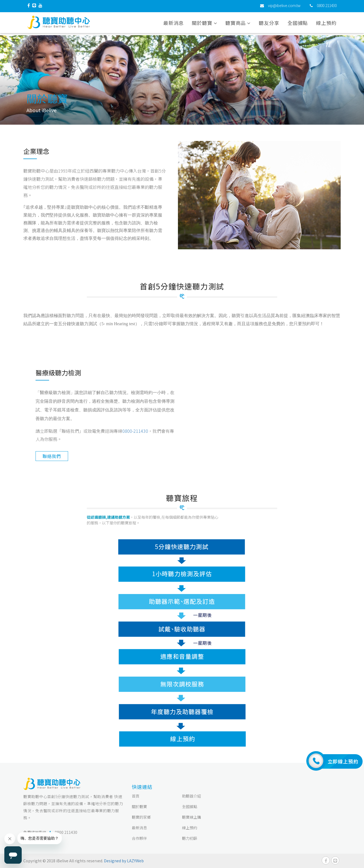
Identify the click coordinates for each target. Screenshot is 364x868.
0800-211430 (135, 431)
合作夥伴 (139, 838)
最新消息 (174, 24)
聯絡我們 (52, 456)
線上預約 (326, 24)
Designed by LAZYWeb (124, 861)
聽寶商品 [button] (238, 24)
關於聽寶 (139, 806)
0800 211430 (327, 7)
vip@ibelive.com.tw (284, 7)
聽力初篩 (190, 838)
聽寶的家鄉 (141, 817)
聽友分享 (269, 24)
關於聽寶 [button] (204, 24)
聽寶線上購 (191, 817)
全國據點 (298, 24)
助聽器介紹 (191, 796)
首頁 (136, 796)
